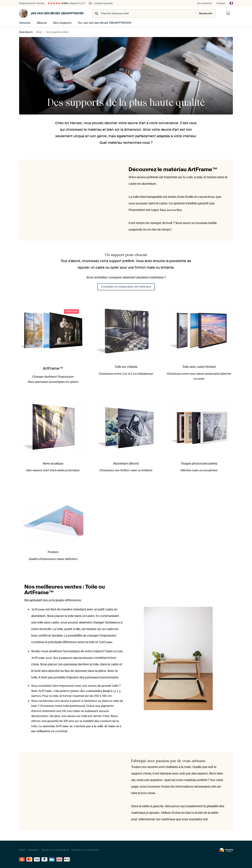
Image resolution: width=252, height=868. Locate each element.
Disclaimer (34, 849)
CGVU (22, 849)
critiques (67, 3)
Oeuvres (24, 23)
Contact (221, 3)
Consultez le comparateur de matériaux (126, 286)
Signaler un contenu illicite (55, 849)
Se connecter (204, 3)
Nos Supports (62, 23)
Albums (42, 23)
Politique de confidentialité (85, 849)
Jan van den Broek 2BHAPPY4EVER (51, 13)
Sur (103, 23)
